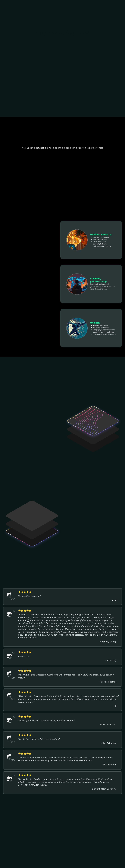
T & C (63, 862)
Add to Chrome (112, 4)
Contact (89, 862)
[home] (19, 4)
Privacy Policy (28, 862)
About (80, 862)
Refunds (72, 862)
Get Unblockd (88, 834)
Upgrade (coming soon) (48, 862)
